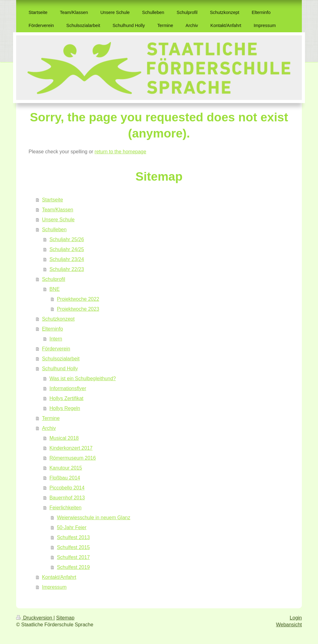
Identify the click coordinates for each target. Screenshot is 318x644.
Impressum (54, 587)
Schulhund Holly (60, 369)
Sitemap (65, 618)
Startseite (52, 200)
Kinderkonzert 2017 (71, 448)
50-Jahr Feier (72, 527)
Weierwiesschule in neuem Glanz (93, 518)
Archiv (49, 428)
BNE (55, 289)
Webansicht (289, 625)
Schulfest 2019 (73, 567)
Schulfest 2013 (73, 537)
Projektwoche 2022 (78, 299)
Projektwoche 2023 (78, 309)
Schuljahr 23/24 (67, 259)
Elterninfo (52, 329)
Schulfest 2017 (73, 557)
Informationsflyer (68, 388)
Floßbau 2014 (65, 478)
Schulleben (54, 230)
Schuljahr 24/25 (67, 249)
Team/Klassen (58, 210)
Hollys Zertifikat (66, 398)
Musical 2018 (64, 438)
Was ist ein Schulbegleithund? (83, 378)
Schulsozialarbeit (61, 359)
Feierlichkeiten (65, 508)
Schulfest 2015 (73, 547)
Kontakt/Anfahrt (59, 577)
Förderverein (56, 349)
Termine (51, 418)
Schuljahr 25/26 (67, 239)
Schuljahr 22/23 (67, 269)
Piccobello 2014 (67, 488)
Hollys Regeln (65, 408)
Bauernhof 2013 (67, 498)
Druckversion (35, 618)
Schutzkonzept (58, 319)
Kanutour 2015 (66, 468)
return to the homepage (120, 152)
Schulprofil (54, 279)
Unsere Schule (58, 220)
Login (296, 618)
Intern (56, 339)
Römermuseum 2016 (73, 458)
